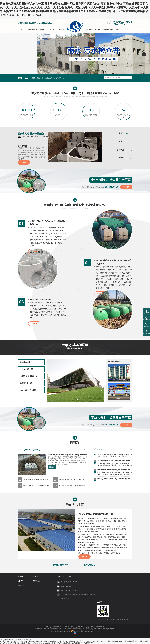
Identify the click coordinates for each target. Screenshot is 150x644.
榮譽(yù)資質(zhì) (61, 565)
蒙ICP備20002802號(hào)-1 (60, 631)
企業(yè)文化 (89, 565)
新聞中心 (62, 30)
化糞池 (42, 30)
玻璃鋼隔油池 (60, 78)
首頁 (22, 30)
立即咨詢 (24, 162)
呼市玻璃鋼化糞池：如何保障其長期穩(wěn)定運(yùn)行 (117, 470)
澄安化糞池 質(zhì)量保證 (31, 134)
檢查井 (52, 30)
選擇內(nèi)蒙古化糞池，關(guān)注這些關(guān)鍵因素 (68, 455)
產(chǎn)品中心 (32, 32)
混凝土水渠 (40, 78)
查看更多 (52, 467)
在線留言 (118, 30)
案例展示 (88, 30)
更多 (86, 450)
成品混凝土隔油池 (49, 78)
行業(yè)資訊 (21, 586)
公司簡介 (98, 30)
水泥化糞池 (22, 146)
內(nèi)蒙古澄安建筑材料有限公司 (96, 514)
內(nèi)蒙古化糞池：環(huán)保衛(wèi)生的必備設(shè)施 (117, 461)
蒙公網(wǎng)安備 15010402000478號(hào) (85, 631)
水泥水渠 (33, 78)
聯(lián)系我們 (108, 30)
